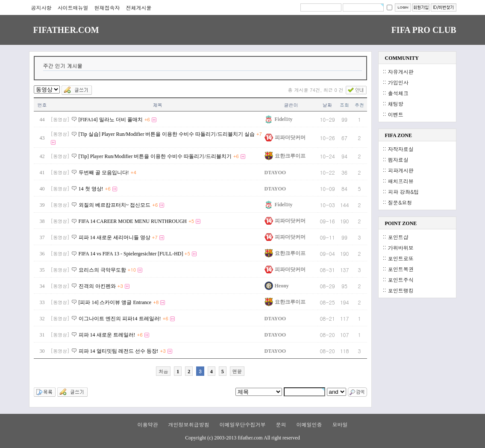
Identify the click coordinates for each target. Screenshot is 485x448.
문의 (281, 424)
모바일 (340, 424)
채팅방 (396, 104)
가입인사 (398, 82)
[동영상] (60, 119)
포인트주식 (401, 280)
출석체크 (398, 93)
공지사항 (41, 7)
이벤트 (396, 114)
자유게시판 (401, 72)
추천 (359, 105)
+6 (147, 119)
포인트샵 (398, 237)
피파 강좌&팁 (404, 192)
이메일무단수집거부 (242, 424)
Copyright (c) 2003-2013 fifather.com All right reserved (242, 438)
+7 (259, 134)
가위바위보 (401, 247)
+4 (134, 172)
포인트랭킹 (401, 290)
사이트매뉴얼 (73, 7)
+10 (132, 270)
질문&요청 (400, 202)
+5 (191, 221)
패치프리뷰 (401, 181)
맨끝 (237, 371)
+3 (120, 286)
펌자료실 (398, 160)
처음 (163, 371)
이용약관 (147, 424)
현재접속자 (107, 7)
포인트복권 (401, 269)
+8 (156, 302)
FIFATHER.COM (66, 30)
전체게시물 (139, 7)
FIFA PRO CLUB (424, 30)
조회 (344, 105)
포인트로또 (401, 258)
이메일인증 (309, 424)
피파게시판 (401, 170)
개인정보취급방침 (188, 424)
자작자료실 (401, 149)
